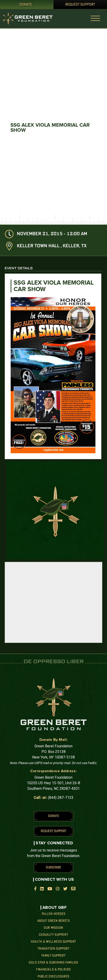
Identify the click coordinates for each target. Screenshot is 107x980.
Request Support (80, 5)
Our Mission (53, 928)
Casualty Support (54, 935)
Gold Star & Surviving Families (53, 963)
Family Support (53, 956)
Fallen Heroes (54, 914)
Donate (26, 5)
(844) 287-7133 (61, 798)
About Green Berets (54, 921)
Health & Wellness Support (53, 942)
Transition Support (54, 949)
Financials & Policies (53, 970)
